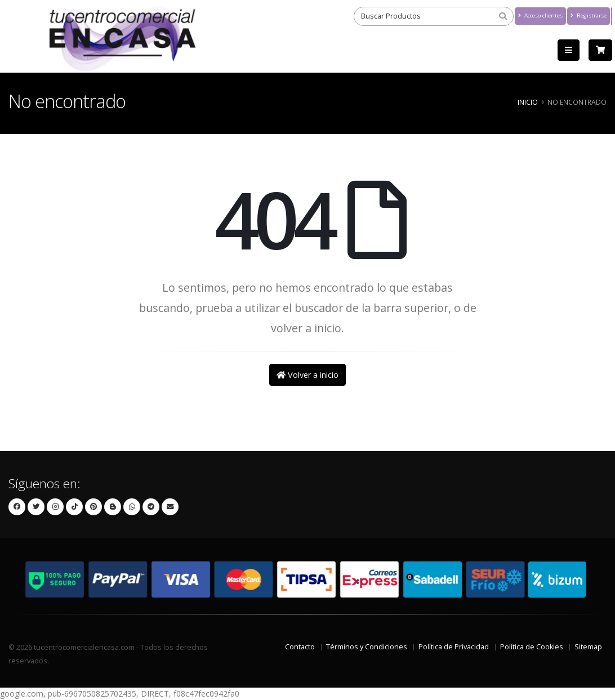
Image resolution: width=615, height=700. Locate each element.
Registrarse (589, 15)
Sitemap (588, 647)
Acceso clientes (540, 15)
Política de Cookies (532, 647)
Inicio (528, 102)
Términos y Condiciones (367, 647)
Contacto (300, 647)
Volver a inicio (307, 375)
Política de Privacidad (454, 647)
